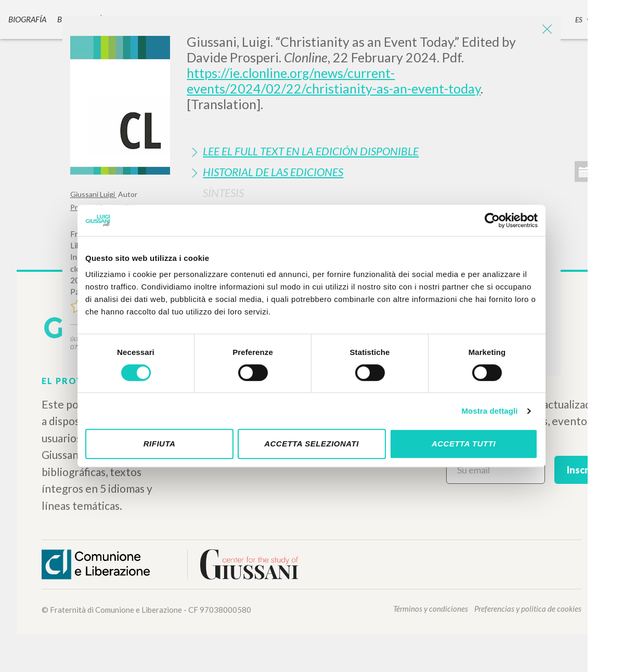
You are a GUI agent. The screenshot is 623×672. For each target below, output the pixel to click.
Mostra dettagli (489, 411)
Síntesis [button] (223, 193)
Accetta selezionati (311, 444)
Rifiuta (160, 444)
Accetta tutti (464, 444)
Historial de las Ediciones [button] (273, 172)
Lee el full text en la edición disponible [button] (311, 151)
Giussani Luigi (93, 194)
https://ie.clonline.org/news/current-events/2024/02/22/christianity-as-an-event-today (334, 81)
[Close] (545, 31)
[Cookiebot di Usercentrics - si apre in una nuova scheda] (492, 220)
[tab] (370, 151)
